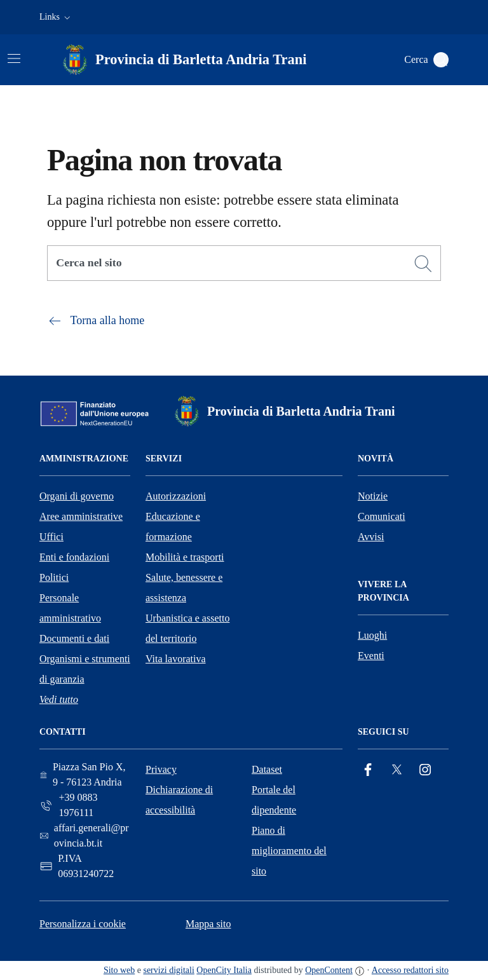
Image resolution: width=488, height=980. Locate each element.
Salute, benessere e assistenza (184, 588)
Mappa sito (208, 924)
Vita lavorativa (176, 659)
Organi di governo (77, 496)
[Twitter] (396, 770)
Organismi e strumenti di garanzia (85, 669)
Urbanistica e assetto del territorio (187, 628)
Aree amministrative (81, 516)
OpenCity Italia (224, 970)
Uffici (51, 537)
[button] (56, 17)
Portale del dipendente (274, 800)
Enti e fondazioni (74, 557)
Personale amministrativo (70, 608)
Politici (54, 577)
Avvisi (371, 537)
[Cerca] (423, 264)
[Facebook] (368, 770)
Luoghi (372, 635)
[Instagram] (425, 770)
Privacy (161, 769)
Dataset (267, 769)
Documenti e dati (74, 638)
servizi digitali (168, 970)
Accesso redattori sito (410, 970)
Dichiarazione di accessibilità (179, 800)
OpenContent (329, 970)
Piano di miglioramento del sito (289, 851)
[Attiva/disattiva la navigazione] (14, 58)
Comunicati (382, 516)
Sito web (119, 970)
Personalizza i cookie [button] (83, 924)
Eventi (371, 656)
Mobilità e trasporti (185, 557)
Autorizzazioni (176, 496)
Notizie (373, 496)
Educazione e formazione (173, 527)
